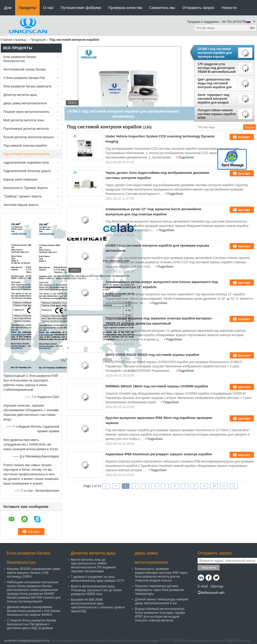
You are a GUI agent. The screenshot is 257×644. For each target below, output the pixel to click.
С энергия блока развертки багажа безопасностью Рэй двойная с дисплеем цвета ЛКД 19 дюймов (31, 624)
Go (252, 28)
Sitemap (217, 586)
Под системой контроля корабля (26, 154)
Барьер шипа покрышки (20, 179)
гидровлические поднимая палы (26, 163)
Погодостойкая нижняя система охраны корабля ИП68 (217, 114)
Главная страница (13, 40)
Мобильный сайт (211, 593)
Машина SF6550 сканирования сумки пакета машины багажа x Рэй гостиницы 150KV (34, 573)
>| (234, 486)
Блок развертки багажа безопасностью (20, 59)
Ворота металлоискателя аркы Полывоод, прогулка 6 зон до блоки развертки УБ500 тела (96, 590)
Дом (8, 8)
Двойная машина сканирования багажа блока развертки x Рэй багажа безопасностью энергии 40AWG (34, 611)
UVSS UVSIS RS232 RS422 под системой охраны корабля (152, 355)
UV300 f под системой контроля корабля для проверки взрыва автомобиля (215, 53)
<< (116, 486)
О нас (48, 8)
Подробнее (186, 157)
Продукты (27, 8)
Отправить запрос (198, 8)
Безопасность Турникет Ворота (25, 188)
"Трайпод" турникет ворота (22, 196)
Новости (229, 8)
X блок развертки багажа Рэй (24, 78)
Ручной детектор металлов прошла (29, 137)
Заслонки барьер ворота (21, 205)
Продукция (38, 40)
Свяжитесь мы (162, 8)
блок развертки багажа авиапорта (27, 86)
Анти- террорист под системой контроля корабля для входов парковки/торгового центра (213, 99)
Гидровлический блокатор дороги (27, 171)
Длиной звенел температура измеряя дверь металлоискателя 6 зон (162, 601)
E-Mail (203, 586)
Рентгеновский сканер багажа (24, 69)
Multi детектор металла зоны (24, 120)
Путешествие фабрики (81, 8)
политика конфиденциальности (27, 641)
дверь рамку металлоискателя (25, 103)
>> (224, 486)
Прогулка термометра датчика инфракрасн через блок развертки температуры (159, 590)
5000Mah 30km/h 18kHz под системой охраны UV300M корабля (157, 386)
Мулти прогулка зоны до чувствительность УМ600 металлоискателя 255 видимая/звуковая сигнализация (93, 565)
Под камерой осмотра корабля (25, 146)
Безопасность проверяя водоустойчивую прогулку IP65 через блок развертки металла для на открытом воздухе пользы (161, 575)
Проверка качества (125, 8)
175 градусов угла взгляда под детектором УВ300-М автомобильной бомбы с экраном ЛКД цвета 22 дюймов (217, 68)
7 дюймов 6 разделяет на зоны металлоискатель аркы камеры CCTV (98, 579)
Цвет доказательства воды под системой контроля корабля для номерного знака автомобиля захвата (215, 83)
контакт (244, 137)
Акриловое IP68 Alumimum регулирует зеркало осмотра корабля (159, 454)
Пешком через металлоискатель (26, 112)
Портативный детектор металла (26, 129)
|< (106, 486)
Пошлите (209, 567)
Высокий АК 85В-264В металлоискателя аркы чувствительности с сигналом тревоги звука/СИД (98, 605)
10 (214, 486)
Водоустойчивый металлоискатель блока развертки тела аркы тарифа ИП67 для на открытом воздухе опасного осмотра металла (160, 615)
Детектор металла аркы (20, 95)
